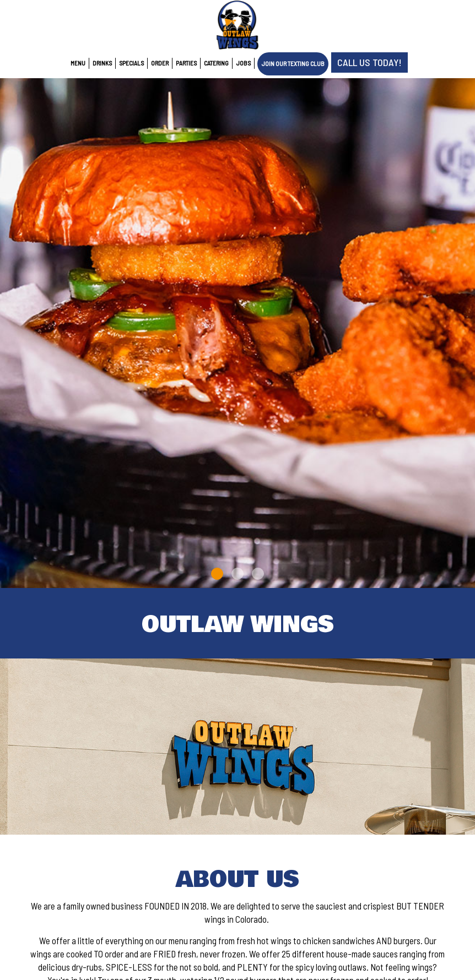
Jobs (243, 63)
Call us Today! (369, 62)
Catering (216, 63)
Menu (78, 63)
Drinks (102, 63)
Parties (186, 63)
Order (160, 63)
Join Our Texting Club (293, 64)
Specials (131, 63)
